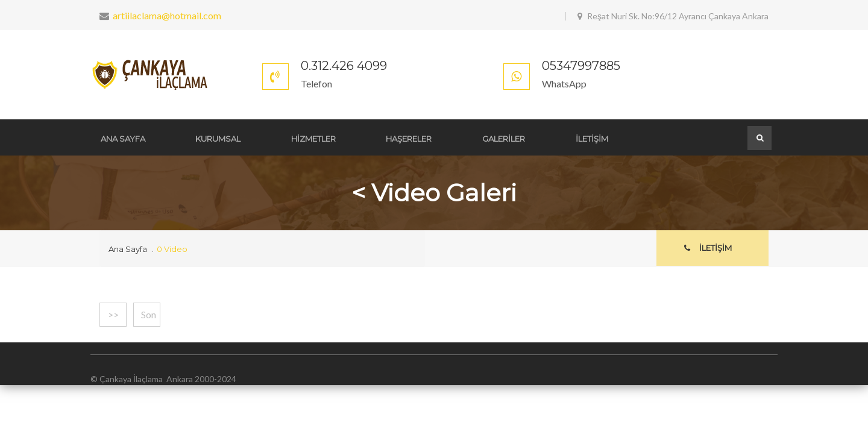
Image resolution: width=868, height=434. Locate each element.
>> (113, 314)
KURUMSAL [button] (215, 138)
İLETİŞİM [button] (580, 138)
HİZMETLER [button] (308, 138)
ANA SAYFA (122, 138)
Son (149, 314)
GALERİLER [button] (494, 138)
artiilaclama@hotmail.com (167, 15)
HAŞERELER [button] (401, 138)
